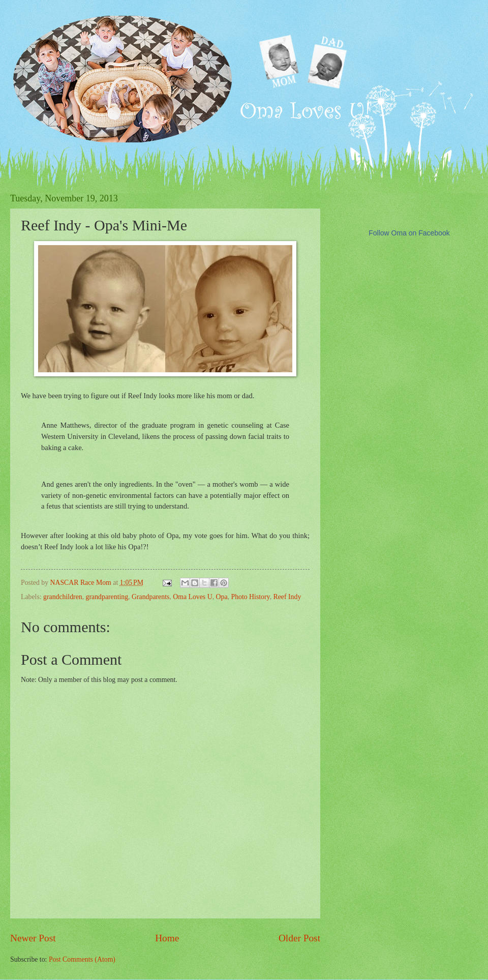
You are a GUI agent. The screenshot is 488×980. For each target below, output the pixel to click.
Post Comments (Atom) (82, 959)
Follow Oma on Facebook (409, 233)
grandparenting (107, 597)
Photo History (250, 597)
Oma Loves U (192, 597)
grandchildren (63, 597)
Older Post (299, 938)
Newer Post (33, 938)
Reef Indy (287, 597)
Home (167, 938)
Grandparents (150, 597)
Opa (222, 597)
